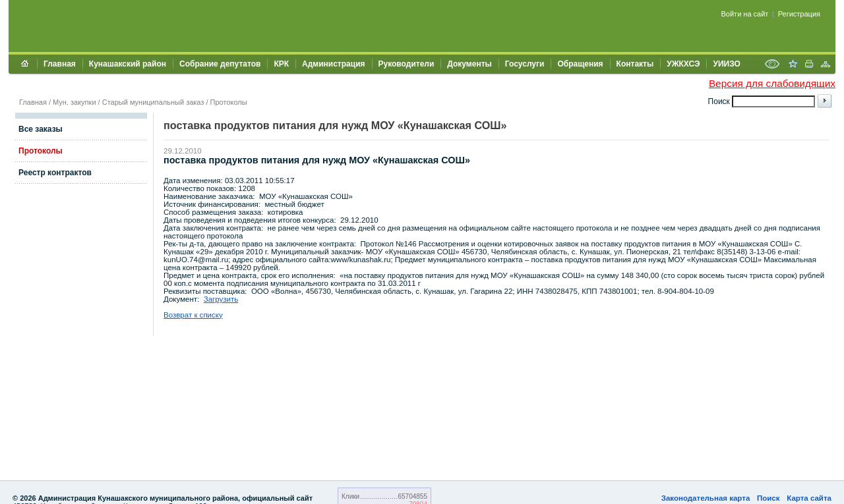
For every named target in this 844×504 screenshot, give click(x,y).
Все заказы (41, 129)
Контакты (635, 64)
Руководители (407, 64)
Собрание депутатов (220, 64)
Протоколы (229, 102)
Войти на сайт (745, 14)
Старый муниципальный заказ (153, 102)
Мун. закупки (74, 102)
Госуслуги (525, 64)
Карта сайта (809, 498)
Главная (60, 64)
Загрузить (221, 299)
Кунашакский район (128, 64)
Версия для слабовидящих (772, 83)
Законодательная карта (706, 498)
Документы (469, 64)
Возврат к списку (193, 315)
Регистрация (799, 14)
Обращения (580, 64)
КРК (281, 64)
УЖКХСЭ (683, 64)
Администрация (333, 64)
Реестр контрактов (55, 173)
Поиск (769, 498)
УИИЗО (726, 64)
